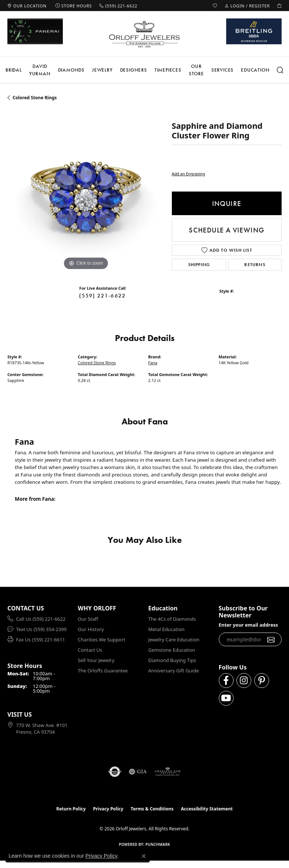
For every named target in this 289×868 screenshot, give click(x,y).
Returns (255, 265)
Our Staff (88, 619)
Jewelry (102, 70)
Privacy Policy (108, 809)
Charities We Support (102, 640)
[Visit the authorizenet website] (115, 772)
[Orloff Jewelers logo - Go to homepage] (144, 34)
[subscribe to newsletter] (271, 640)
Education (255, 70)
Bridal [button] (14, 70)
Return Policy (71, 809)
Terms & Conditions (152, 809)
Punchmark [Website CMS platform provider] (158, 844)
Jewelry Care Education (174, 640)
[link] (27, 6)
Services (222, 70)
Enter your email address (249, 625)
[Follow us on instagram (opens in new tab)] (244, 681)
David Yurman (40, 70)
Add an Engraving (188, 174)
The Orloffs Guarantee (103, 671)
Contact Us (90, 650)
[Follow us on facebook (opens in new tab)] (226, 681)
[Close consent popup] (144, 856)
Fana (153, 363)
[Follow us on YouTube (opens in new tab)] (226, 698)
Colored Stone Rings (35, 98)
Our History (91, 629)
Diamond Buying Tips (172, 660)
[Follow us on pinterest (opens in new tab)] (262, 681)
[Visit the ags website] (168, 772)
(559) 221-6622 (102, 296)
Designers (134, 70)
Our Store (196, 70)
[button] (215, 6)
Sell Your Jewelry (96, 660)
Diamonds (71, 70)
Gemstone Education (172, 650)
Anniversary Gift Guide (174, 671)
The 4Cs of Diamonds (172, 619)
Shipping (199, 265)
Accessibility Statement (207, 809)
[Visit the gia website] (138, 772)
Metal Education (166, 629)
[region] (86, 194)
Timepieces (168, 70)
